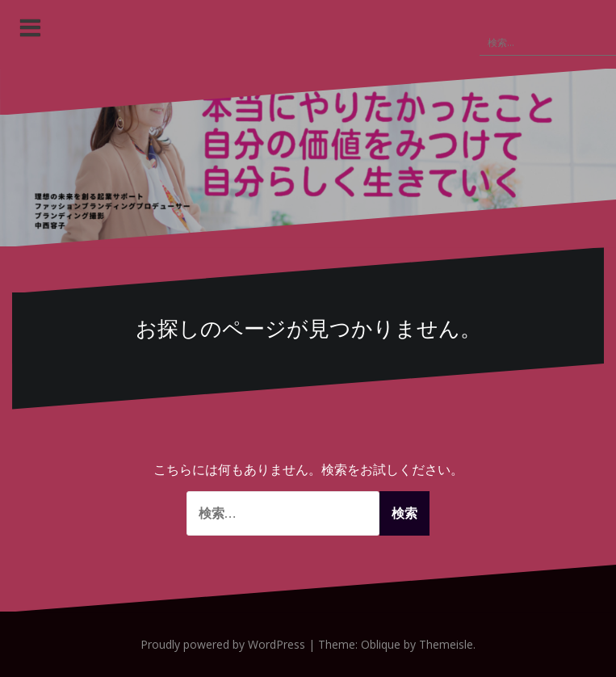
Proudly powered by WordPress (223, 644)
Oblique (381, 644)
